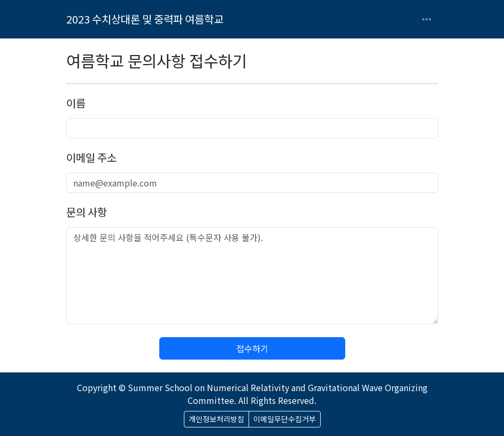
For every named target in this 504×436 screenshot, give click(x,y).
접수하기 (252, 348)
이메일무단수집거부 (285, 419)
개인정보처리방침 (216, 419)
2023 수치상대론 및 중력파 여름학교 (145, 19)
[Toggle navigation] (427, 20)
